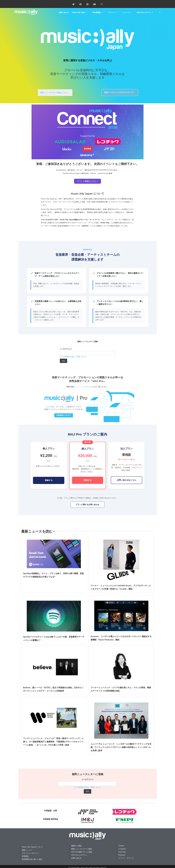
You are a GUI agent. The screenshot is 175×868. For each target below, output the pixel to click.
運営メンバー (27, 850)
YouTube (122, 852)
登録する (49, 480)
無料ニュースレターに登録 (81, 849)
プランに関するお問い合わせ (87, 505)
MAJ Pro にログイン (79, 855)
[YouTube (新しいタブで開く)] (94, 4)
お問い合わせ (76, 858)
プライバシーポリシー (30, 853)
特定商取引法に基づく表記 (32, 859)
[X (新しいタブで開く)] (73, 4)
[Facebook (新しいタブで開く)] (81, 4)
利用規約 (25, 856)
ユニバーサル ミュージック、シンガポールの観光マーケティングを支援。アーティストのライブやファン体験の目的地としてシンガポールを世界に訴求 (121, 747)
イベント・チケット (126, 858)
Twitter (121, 846)
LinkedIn (122, 849)
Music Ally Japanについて (32, 847)
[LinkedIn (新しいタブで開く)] (87, 4)
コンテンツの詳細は (82, 387)
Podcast (122, 855)
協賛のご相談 (76, 846)
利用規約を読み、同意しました (75, 357)
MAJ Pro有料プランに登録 (82, 852)
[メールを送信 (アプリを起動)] (102, 4)
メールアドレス (66, 349)
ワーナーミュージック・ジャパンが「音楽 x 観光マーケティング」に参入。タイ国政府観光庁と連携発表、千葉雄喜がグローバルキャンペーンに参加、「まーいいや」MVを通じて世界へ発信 (53, 742)
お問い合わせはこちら (126, 480)
